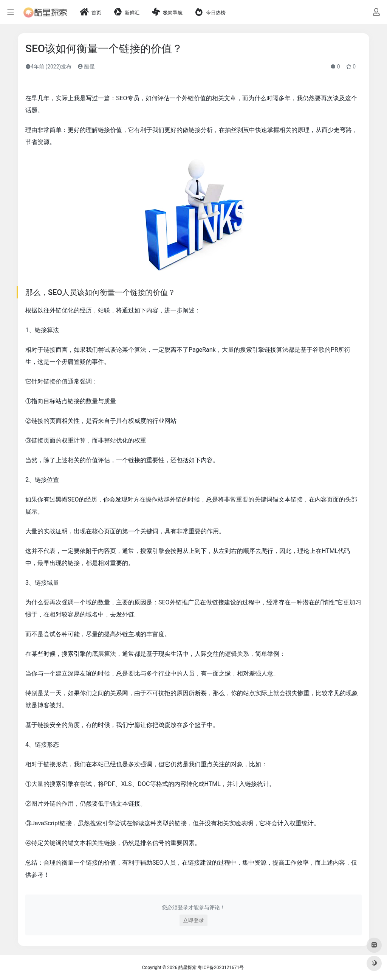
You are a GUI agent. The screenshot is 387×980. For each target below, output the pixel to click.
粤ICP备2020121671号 (221, 968)
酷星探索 (187, 968)
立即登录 (193, 920)
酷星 (86, 67)
